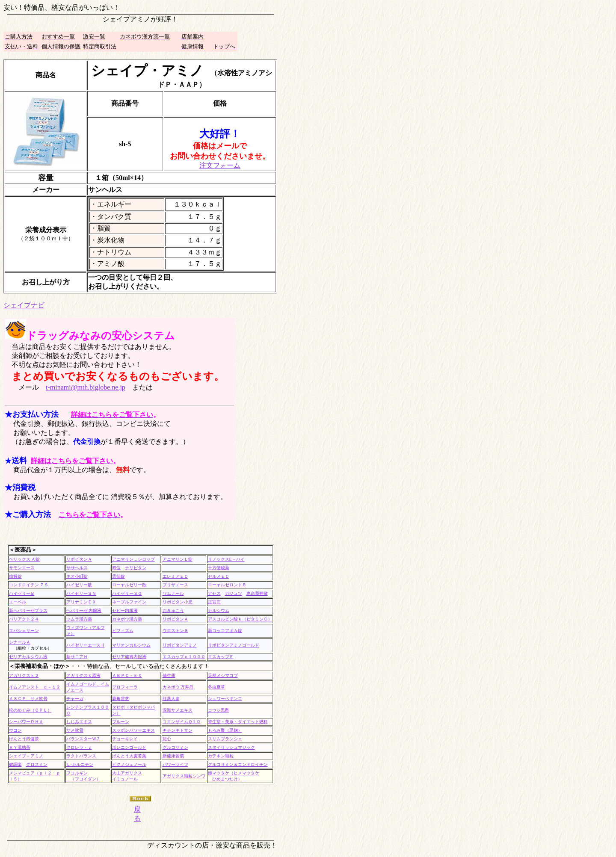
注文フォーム (220, 165)
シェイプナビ (24, 305)
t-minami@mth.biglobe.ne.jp (86, 387)
